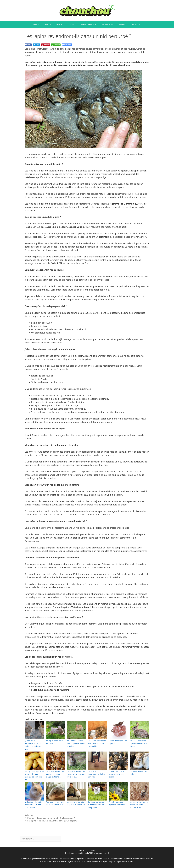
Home (36, 25)
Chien (49, 25)
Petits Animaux (90, 25)
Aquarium (108, 25)
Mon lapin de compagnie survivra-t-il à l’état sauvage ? (51, 818)
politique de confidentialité (78, 853)
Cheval (138, 25)
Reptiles (124, 25)
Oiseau (73, 25)
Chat (61, 25)
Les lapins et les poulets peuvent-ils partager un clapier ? (52, 821)
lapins (30, 815)
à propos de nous (100, 853)
